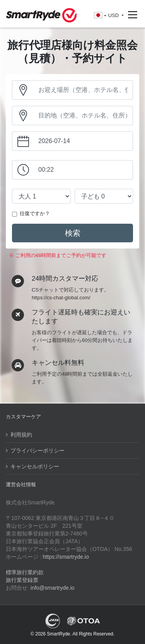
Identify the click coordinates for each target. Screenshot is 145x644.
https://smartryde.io (66, 557)
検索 (73, 233)
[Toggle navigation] (133, 15)
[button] (100, 16)
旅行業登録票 (22, 580)
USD (114, 15)
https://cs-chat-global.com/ (61, 298)
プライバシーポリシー (38, 451)
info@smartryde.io (53, 588)
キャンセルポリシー (35, 466)
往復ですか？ (35, 213)
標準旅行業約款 (25, 572)
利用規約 (21, 435)
